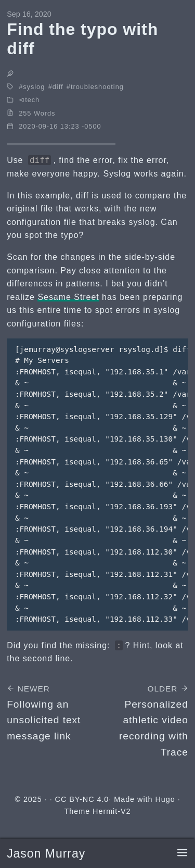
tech (32, 100)
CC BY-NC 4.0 (82, 799)
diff (58, 87)
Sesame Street (68, 297)
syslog (34, 87)
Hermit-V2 (112, 811)
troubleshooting (97, 87)
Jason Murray (46, 853)
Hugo (165, 799)
